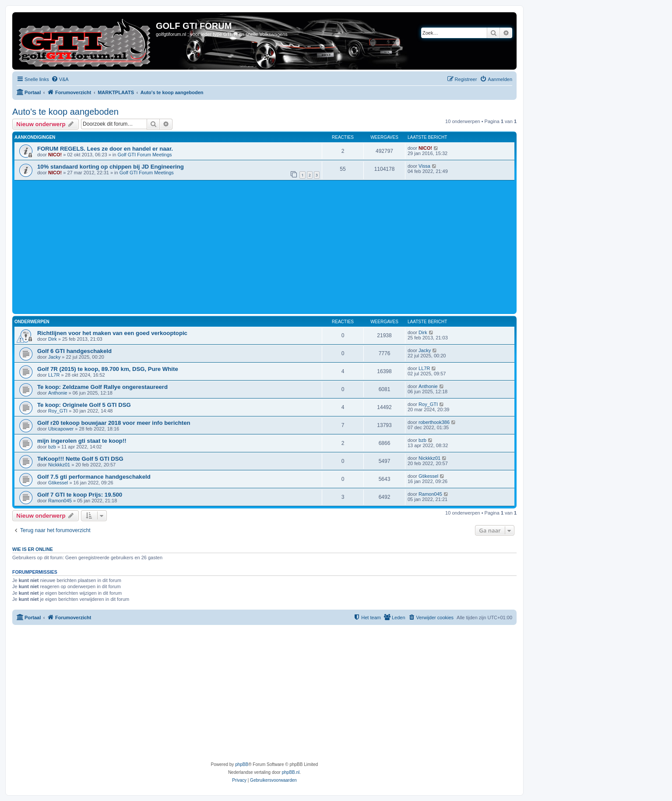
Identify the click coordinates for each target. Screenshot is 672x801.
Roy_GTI (58, 411)
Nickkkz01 (59, 465)
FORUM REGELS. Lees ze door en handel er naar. (105, 149)
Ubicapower (61, 429)
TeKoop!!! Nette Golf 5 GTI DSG (80, 459)
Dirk (53, 339)
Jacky (54, 357)
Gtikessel (58, 483)
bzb (52, 447)
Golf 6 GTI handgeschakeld (74, 351)
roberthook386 (434, 422)
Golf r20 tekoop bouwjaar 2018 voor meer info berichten (114, 423)
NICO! (55, 155)
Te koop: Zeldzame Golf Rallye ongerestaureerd (102, 387)
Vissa (424, 166)
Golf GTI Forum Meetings (144, 155)
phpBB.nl (291, 772)
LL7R (54, 375)
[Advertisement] (277, 246)
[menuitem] (60, 79)
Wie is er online (33, 549)
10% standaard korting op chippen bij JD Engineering (111, 167)
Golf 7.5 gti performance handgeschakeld (94, 477)
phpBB (242, 764)
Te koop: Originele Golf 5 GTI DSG (84, 405)
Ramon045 (60, 501)
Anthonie (58, 393)
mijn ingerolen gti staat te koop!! (82, 441)
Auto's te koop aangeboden (65, 112)
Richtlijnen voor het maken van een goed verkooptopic (112, 333)
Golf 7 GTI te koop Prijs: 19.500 (80, 495)
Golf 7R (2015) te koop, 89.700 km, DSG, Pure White (108, 369)
